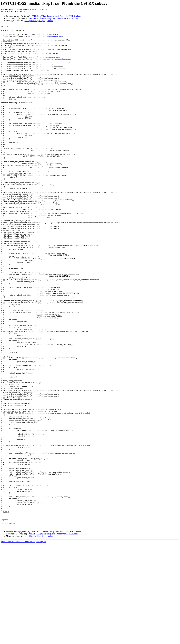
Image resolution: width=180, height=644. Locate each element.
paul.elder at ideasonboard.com (44, 63)
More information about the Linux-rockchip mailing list (24, 642)
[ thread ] (34, 21)
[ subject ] (42, 21)
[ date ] (27, 21)
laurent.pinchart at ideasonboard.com (32, 9)
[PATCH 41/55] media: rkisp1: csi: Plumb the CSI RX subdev (56, 16)
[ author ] (51, 21)
